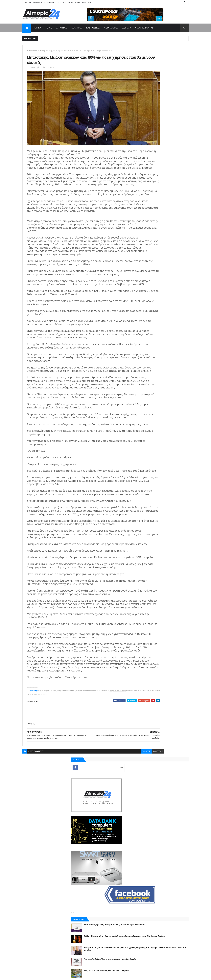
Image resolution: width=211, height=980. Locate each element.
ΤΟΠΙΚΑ (37, 28)
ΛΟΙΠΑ (126, 28)
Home (29, 51)
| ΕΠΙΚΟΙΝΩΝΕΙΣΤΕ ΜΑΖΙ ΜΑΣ (80, 2)
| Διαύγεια (62, 2)
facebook (125, 848)
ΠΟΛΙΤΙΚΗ (37, 51)
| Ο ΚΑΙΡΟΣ (38, 2)
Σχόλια (176, 327)
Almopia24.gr (33, 788)
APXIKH (28, 2)
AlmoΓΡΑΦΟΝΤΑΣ (144, 28)
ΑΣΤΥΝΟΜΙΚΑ (111, 28)
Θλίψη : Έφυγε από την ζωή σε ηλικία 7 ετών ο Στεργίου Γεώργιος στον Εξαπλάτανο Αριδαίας (169, 226)
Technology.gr (67, 976)
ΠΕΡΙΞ (49, 28)
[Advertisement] (79, 811)
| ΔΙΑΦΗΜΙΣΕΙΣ (50, 2)
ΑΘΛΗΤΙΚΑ (77, 28)
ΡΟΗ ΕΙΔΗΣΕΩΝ (150, 327)
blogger (114, 848)
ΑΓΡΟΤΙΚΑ (61, 28)
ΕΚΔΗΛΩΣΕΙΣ (93, 28)
